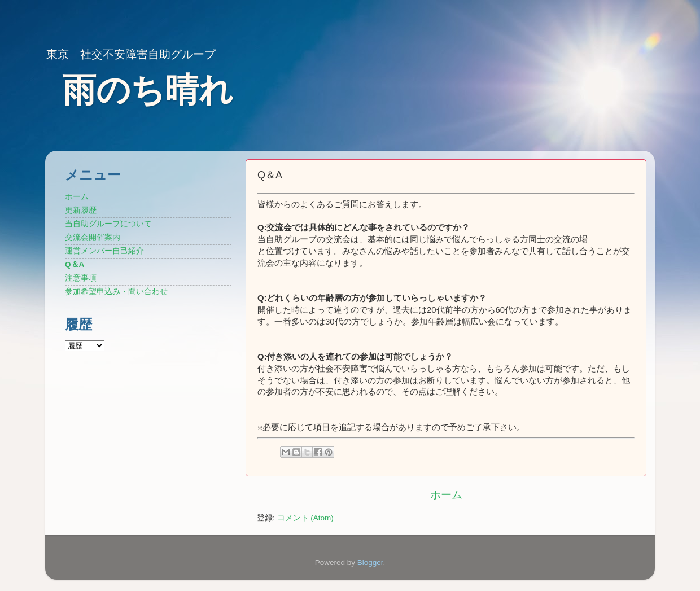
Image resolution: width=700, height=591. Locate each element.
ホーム (446, 495)
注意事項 (81, 278)
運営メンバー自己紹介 (104, 251)
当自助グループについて (108, 224)
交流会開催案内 (93, 237)
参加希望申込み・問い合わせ (116, 292)
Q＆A (75, 264)
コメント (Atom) (305, 518)
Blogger (370, 562)
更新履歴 (81, 210)
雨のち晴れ (148, 90)
